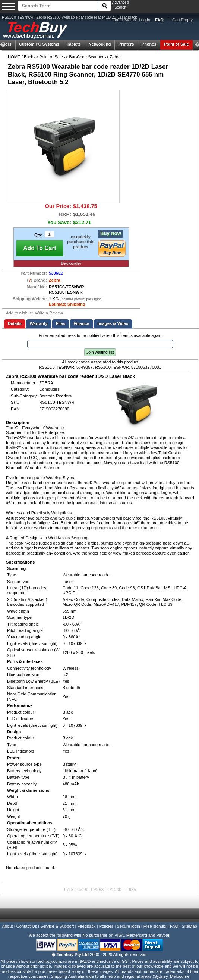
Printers (126, 44)
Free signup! (155, 926)
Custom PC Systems (39, 44)
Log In (145, 20)
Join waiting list (100, 352)
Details (15, 323)
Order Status (124, 20)
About (7, 926)
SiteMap (189, 926)
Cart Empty (182, 20)
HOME (14, 57)
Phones (149, 44)
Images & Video (113, 323)
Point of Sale (176, 44)
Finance (81, 323)
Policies (106, 926)
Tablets (74, 44)
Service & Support (57, 926)
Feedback (86, 926)
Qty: (38, 235)
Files (61, 323)
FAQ (174, 926)
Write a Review (49, 313)
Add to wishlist (19, 313)
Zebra (115, 57)
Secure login (128, 926)
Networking (99, 44)
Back (29, 57)
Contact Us (27, 926)
